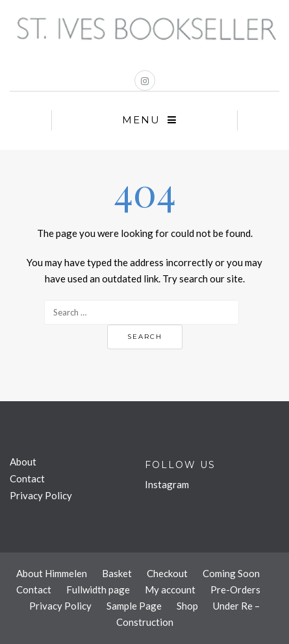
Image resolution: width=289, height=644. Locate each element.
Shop (187, 606)
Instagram (167, 484)
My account (170, 589)
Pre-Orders (235, 589)
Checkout (167, 573)
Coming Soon (231, 573)
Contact (27, 478)
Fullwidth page (98, 589)
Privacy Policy (41, 495)
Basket (117, 573)
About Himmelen (52, 573)
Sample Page (134, 606)
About (23, 462)
